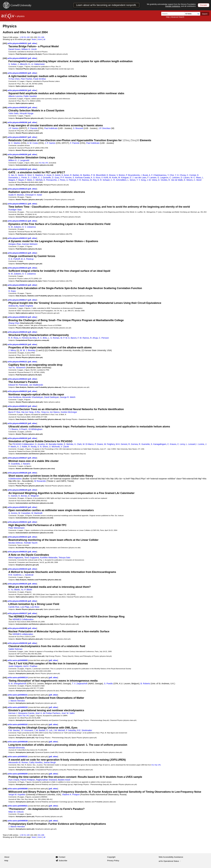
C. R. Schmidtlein (119, 180)
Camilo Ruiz (14, 607)
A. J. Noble (22, 447)
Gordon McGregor (69, 412)
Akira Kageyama (16, 558)
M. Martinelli (37, 513)
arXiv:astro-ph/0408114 (18, 677)
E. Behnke (69, 444)
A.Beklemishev (15, 479)
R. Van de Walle (176, 180)
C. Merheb (38, 180)
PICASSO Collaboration (23, 444)
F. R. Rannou (83, 180)
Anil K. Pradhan (30, 666)
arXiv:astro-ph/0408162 (18, 724)
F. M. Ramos (83, 338)
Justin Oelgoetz (15, 666)
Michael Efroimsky (17, 748)
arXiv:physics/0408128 (18, 473)
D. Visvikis (163, 180)
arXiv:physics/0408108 (18, 154)
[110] (5, 189)
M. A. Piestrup (27, 259)
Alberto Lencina (15, 96)
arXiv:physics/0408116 (18, 285)
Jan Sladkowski (36, 385)
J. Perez (62, 180)
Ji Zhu (37, 412)
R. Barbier (75, 175)
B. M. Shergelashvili (17, 684)
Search (205, 14)
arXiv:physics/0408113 (18, 238)
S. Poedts (108, 684)
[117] (5, 300)
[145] (5, 742)
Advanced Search (177, 17)
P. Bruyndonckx (133, 175)
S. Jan (11, 175)
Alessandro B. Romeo (18, 762)
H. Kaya (12, 291)
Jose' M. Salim (68, 713)
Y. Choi (171, 175)
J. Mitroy (12, 350)
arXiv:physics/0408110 (18, 189)
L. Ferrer (23, 178)
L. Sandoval (28, 575)
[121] (5, 362)
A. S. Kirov (95, 178)
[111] (5, 204)
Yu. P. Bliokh (26, 590)
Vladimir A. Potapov (71, 794)
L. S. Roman (54, 338)
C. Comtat (191, 175)
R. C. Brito (42, 338)
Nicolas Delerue (16, 543)
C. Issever (13, 496)
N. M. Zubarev (15, 227)
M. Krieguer (123, 178)
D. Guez (56, 178)
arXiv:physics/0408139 (18, 643)
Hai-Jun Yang (27, 412)
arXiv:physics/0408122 (18, 379)
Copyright (111, 857)
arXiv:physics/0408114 (18, 253)
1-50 (22, 37)
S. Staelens (38, 175)
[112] (5, 221)
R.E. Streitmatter (85, 730)
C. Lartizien (175, 178)
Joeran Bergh (50, 762)
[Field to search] (192, 14)
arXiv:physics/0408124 (18, 406)
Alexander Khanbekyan (33, 397)
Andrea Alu (13, 306)
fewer (34, 39)
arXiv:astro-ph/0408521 (18, 806)
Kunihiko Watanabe (49, 558)
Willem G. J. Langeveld (19, 160)
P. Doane (99, 444)
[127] (5, 458)
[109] (5, 169)
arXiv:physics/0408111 (18, 204)
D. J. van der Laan (138, 178)
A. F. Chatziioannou (158, 175)
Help (168, 17)
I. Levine (200, 444)
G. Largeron (163, 178)
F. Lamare (152, 178)
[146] (5, 757)
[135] (5, 584)
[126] (5, 438)
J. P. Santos (50, 143)
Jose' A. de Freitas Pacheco (48, 713)
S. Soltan (12, 64)
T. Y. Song (141, 180)
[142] (5, 695)
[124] (5, 406)
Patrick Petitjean (28, 780)
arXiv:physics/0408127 (18, 458)
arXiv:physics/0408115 (18, 268)
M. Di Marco (88, 444)
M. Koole (113, 178)
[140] (5, 660)
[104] (5, 90)
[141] (5, 677)
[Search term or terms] (174, 14)
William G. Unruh (29, 49)
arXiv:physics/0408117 (18, 300)
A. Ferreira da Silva (28, 338)
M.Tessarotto (40, 481)
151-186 (41, 37)
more (40, 39)
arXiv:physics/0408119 (18, 332)
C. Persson (104, 338)
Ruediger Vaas (15, 210)
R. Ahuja (94, 338)
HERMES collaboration (23, 634)
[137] (5, 613)
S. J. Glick (32, 178)
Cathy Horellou (36, 762)
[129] (5, 490)
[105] (5, 107)
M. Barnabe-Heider (54, 444)
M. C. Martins (14, 143)
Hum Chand (14, 780)
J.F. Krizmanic (27, 730)
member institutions (173, 6)
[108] (5, 154)
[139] (5, 643)
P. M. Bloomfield (98, 175)
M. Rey (93, 180)
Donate (204, 5)
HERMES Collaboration (23, 619)
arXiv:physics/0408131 (18, 522)
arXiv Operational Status (170, 861)
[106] (5, 122)
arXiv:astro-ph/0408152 (18, 707)
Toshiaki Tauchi (30, 543)
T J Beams (13, 429)
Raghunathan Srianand (46, 780)
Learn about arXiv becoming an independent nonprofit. (106, 5)
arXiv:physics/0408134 (18, 569)
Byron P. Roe (14, 412)
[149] (5, 806)
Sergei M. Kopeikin (17, 794)
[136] (5, 601)
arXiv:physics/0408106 (18, 122)
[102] (5, 58)
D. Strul (28, 175)
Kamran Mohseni (30, 244)
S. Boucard (78, 128)
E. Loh (49, 730)
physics (21, 16)
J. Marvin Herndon (17, 701)
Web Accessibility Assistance (171, 857)
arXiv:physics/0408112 (18, 221)
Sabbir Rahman (15, 649)
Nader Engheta (26, 306)
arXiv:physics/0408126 (18, 438)
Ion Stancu (55, 412)
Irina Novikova (15, 397)
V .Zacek (65, 447)
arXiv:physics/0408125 (18, 423)
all (44, 39)
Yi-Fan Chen (14, 79)
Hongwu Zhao (15, 244)
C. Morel (198, 180)
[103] (5, 73)
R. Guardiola (14, 464)
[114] (5, 253)
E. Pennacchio (50, 180)
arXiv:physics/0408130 (18, 507)
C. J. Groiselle (44, 178)
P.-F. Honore (66, 178)
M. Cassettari (24, 513)
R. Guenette (144, 444)
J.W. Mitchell (59, 730)
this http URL (44, 163)
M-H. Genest (122, 444)
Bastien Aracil (64, 780)
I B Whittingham (35, 429)
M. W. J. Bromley (28, 350)
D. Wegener (33, 496)
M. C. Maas (196, 178)
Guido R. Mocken (16, 195)
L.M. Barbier (40, 730)
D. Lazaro (185, 178)
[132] (5, 537)
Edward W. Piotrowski (18, 385)
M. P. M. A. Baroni (69, 338)
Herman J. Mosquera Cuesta (21, 713)
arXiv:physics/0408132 (18, 537)
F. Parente (33, 128)
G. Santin (19, 175)
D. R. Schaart (104, 180)
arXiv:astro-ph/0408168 (18, 742)
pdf (29, 43)
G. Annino (13, 513)
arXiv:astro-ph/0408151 (18, 695)
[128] (5, 473)
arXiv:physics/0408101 (18, 43)
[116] (5, 285)
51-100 (27, 37)
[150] (5, 821)
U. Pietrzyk (71, 180)
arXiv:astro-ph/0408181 (18, 757)
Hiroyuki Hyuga (26, 113)
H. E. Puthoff (14, 259)
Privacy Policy (113, 861)
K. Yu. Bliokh (14, 590)
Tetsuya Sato (64, 558)
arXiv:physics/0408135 (18, 584)
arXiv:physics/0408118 (18, 317)
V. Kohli (105, 178)
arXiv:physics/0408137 (18, 613)
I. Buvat (144, 175)
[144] (5, 724)
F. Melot (29, 180)
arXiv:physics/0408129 (18, 490)
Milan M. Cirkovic (16, 812)
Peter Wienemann (16, 528)
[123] (5, 391)
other (34, 43)
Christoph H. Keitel (34, 195)
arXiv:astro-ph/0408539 (18, 821)
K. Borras (23, 496)
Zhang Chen (14, 323)
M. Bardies (85, 175)
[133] (5, 552)
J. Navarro (26, 464)
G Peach (23, 429)
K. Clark (78, 444)
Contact (62, 857)
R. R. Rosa (13, 338)
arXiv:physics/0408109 (18, 169)
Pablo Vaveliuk (30, 96)
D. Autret (56, 175)
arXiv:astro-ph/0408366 (18, 789)
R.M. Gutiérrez (15, 575)
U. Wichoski (54, 447)
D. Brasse (111, 175)
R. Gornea (133, 444)
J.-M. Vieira (152, 180)
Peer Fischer (27, 79)
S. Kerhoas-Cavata (81, 178)
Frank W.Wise (39, 79)
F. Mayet (20, 180)
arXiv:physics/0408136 (18, 601)
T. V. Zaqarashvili (80, 684)
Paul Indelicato (51, 128)
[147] (5, 774)
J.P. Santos (13, 128)
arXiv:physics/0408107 (18, 137)
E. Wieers (188, 180)
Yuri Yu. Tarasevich (17, 368)
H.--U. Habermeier (36, 64)
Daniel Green (14, 49)
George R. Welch (68, 397)
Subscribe (63, 861)
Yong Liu (45, 412)
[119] (5, 332)
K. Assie (48, 175)
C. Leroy (181, 444)
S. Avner (65, 175)
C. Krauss (172, 444)
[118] (5, 317)
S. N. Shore (43, 447)
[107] (5, 137)
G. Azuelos (40, 444)
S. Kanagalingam (159, 444)
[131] (5, 522)
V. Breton (121, 175)
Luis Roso (35, 607)
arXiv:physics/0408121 (18, 362)
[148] (5, 789)
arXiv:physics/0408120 (18, 344)
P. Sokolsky (71, 730)
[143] (5, 707)
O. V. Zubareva (29, 227)
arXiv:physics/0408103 (18, 73)
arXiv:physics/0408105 (18, 107)
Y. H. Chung (180, 175)
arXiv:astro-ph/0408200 (18, 774)
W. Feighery (109, 444)
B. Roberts (145, 684)
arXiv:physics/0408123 (18, 391)
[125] (5, 423)
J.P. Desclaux (105, 128)
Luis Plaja (25, 607)
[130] (5, 507)
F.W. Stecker (14, 730)
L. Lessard (191, 444)
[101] (5, 43)
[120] (5, 344)
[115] (5, 268)
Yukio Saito (13, 113)
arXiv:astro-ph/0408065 (18, 660)
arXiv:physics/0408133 (18, 552)
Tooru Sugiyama (32, 558)
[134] (5, 569)
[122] (5, 379)
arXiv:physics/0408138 (18, 628)
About (7, 857)
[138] (5, 628)
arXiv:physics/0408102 (18, 58)
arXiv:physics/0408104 (18, 90)
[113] (5, 238)
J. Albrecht (22, 64)
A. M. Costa (32, 143)
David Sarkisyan (52, 397)
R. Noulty (32, 447)
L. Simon (131, 180)
